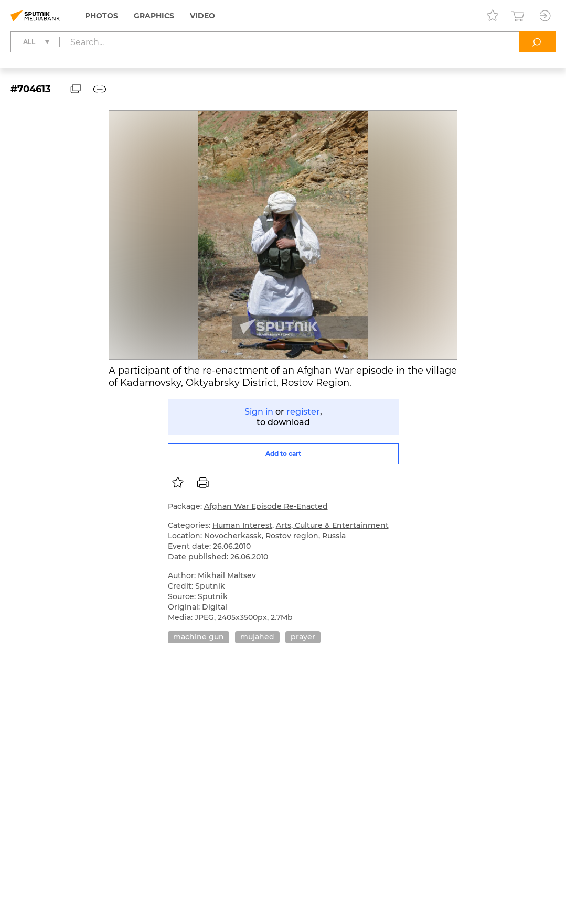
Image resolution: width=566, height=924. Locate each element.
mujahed (257, 637)
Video (202, 16)
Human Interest (242, 525)
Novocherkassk (233, 536)
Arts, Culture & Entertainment (332, 525)
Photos (102, 16)
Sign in (259, 412)
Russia (334, 536)
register (303, 412)
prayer (303, 637)
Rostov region (292, 536)
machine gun (199, 637)
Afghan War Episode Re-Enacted (266, 506)
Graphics (154, 16)
